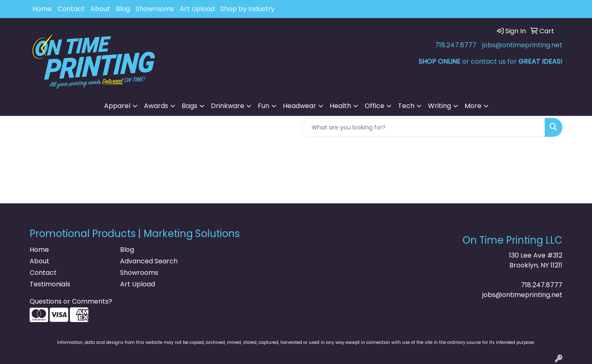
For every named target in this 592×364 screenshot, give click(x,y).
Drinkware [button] (228, 106)
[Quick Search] (423, 127)
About (100, 9)
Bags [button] (190, 106)
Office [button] (375, 106)
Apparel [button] (117, 106)
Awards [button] (156, 106)
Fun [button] (264, 106)
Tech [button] (406, 106)
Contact (71, 9)
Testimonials (50, 284)
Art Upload (197, 9)
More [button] (473, 106)
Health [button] (340, 106)
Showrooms (155, 9)
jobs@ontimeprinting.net (522, 45)
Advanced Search (149, 261)
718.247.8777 (456, 45)
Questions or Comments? (71, 301)
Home (42, 9)
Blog (123, 9)
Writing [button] (439, 106)
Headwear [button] (299, 106)
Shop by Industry (247, 9)
